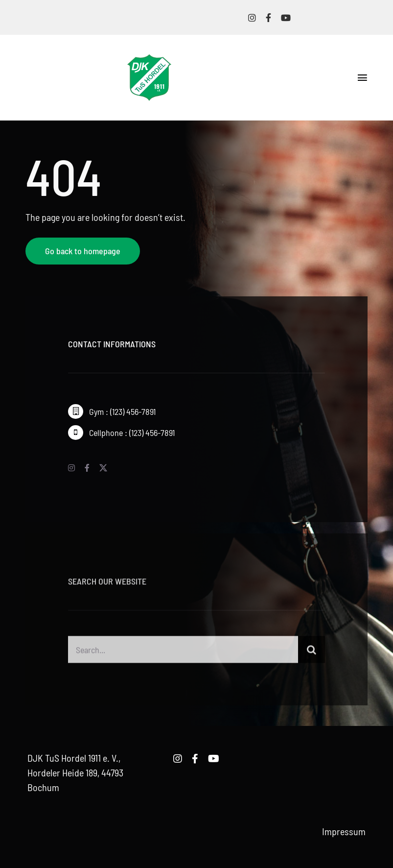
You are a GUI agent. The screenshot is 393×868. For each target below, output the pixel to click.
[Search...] (183, 653)
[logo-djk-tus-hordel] (149, 59)
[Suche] (312, 653)
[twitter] (103, 468)
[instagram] (252, 18)
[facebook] (268, 18)
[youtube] (286, 18)
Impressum (344, 831)
